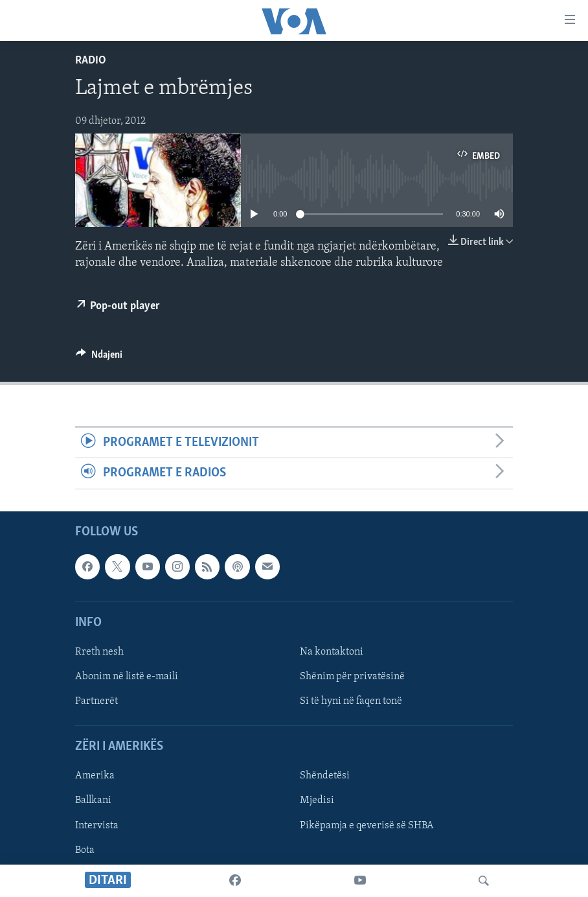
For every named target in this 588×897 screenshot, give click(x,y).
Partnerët (96, 701)
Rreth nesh (99, 651)
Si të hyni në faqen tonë (351, 701)
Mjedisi (317, 800)
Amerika (95, 776)
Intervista (97, 825)
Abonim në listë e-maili (127, 677)
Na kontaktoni (332, 651)
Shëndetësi (325, 776)
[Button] (99, 358)
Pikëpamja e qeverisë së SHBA (367, 825)
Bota (85, 850)
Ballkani (93, 800)
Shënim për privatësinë (352, 677)
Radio (91, 61)
